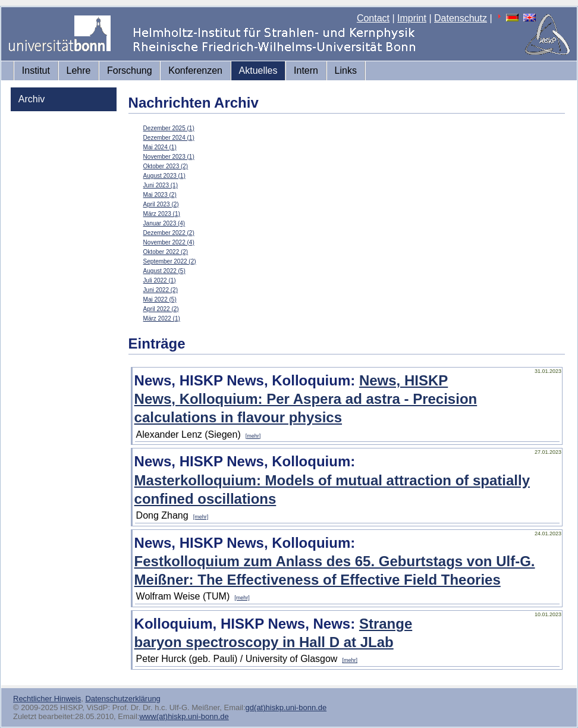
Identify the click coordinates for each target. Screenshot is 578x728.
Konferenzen (195, 70)
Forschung (130, 70)
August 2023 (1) (164, 176)
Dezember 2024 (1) (169, 138)
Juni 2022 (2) (161, 290)
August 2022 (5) (164, 271)
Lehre (79, 70)
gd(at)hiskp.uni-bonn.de (286, 707)
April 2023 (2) (161, 204)
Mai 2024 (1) (160, 147)
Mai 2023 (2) (160, 195)
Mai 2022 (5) (160, 299)
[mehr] (253, 436)
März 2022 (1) (162, 318)
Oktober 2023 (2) (166, 166)
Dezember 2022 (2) (169, 233)
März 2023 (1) (162, 214)
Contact (373, 18)
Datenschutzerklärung (122, 699)
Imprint (412, 18)
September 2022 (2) (170, 261)
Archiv (32, 99)
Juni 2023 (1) (161, 185)
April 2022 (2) (161, 309)
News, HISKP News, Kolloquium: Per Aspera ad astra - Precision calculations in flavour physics (306, 399)
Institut (36, 70)
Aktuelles (258, 70)
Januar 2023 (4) (164, 223)
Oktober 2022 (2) (166, 252)
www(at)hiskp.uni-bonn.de (184, 716)
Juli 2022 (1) (160, 280)
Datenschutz (461, 18)
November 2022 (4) (169, 242)
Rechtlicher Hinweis (47, 699)
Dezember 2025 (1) (169, 128)
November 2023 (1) (169, 157)
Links (346, 70)
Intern (306, 70)
